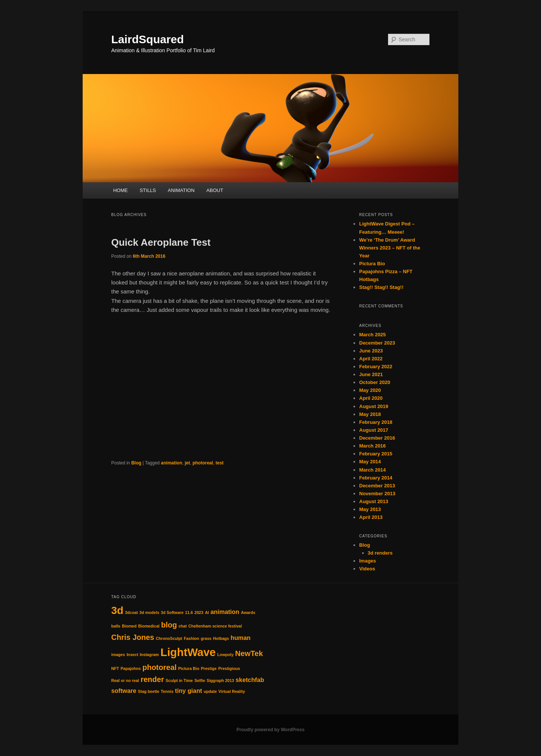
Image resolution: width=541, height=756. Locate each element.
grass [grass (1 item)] (206, 638)
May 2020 (370, 390)
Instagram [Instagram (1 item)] (149, 655)
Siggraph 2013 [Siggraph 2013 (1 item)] (220, 680)
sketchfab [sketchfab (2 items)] (250, 680)
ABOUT (215, 190)
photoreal (203, 463)
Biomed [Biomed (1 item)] (129, 626)
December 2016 (377, 438)
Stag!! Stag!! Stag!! (381, 287)
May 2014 (370, 462)
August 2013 (374, 501)
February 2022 (376, 367)
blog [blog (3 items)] (169, 625)
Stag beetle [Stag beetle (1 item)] (149, 691)
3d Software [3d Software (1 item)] (172, 612)
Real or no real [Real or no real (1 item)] (125, 680)
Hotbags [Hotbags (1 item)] (221, 638)
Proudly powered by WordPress (270, 730)
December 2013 (377, 486)
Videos (367, 569)
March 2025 (373, 335)
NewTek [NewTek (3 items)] (249, 653)
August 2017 (374, 430)
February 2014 (376, 478)
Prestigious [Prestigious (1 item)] (229, 668)
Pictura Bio (372, 264)
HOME (120, 190)
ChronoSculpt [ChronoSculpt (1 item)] (169, 638)
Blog (136, 463)
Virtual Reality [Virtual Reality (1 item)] (232, 691)
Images (368, 561)
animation (172, 463)
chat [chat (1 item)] (183, 626)
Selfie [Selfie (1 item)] (199, 680)
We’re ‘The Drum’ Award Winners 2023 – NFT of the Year (390, 248)
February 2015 (376, 454)
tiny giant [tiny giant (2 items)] (189, 691)
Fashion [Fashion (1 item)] (191, 638)
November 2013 (377, 494)
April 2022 (371, 359)
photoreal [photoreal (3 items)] (159, 667)
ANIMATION (181, 190)
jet (187, 463)
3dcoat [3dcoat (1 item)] (131, 612)
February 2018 (376, 422)
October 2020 (375, 382)
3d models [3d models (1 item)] (149, 612)
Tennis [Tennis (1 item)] (167, 691)
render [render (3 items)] (152, 679)
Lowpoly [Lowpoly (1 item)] (225, 655)
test (220, 463)
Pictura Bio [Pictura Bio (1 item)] (189, 668)
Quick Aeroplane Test (161, 242)
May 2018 (370, 414)
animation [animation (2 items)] (225, 612)
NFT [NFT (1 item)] (115, 668)
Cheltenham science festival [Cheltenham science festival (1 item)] (215, 626)
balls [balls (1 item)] (116, 626)
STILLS (148, 190)
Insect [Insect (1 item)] (132, 655)
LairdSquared (147, 39)
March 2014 (373, 470)
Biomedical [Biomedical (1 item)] (149, 626)
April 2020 (371, 398)
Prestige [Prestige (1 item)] (209, 668)
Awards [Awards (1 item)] (248, 612)
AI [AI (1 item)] (207, 612)
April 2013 (371, 517)
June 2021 (371, 374)
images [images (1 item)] (118, 655)
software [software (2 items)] (124, 691)
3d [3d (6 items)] (117, 610)
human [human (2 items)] (241, 638)
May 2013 (370, 509)
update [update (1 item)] (210, 691)
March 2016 (373, 446)
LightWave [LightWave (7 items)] (188, 652)
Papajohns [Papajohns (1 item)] (131, 668)
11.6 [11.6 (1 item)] (189, 612)
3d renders (380, 553)
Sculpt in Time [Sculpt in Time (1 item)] (179, 680)
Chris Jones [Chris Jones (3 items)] (133, 637)
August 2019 (374, 406)
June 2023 (371, 351)
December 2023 (377, 343)
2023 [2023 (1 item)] (199, 612)
